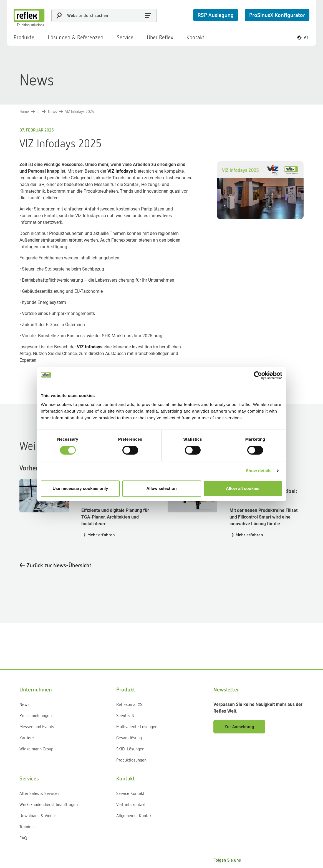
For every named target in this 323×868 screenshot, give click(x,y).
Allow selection (161, 488)
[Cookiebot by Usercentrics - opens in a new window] (258, 375)
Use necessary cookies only (80, 488)
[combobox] (104, 16)
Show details (259, 471)
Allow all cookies (243, 488)
